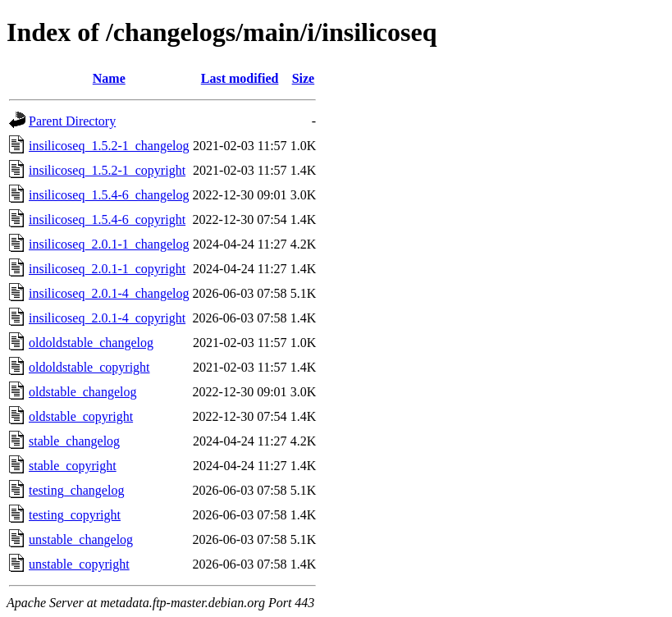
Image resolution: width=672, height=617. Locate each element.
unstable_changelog (81, 539)
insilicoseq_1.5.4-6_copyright (107, 219)
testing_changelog (76, 490)
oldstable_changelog (83, 392)
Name (109, 78)
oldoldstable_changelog (91, 343)
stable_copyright (73, 466)
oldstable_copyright (81, 416)
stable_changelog (74, 441)
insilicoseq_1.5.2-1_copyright (107, 170)
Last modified (240, 78)
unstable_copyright (79, 564)
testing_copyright (75, 515)
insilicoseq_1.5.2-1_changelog (109, 146)
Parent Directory (72, 121)
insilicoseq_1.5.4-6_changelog (109, 195)
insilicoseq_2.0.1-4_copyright (107, 318)
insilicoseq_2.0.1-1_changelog (109, 244)
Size (304, 78)
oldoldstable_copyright (89, 367)
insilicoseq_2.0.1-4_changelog (109, 293)
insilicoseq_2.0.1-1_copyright (107, 269)
